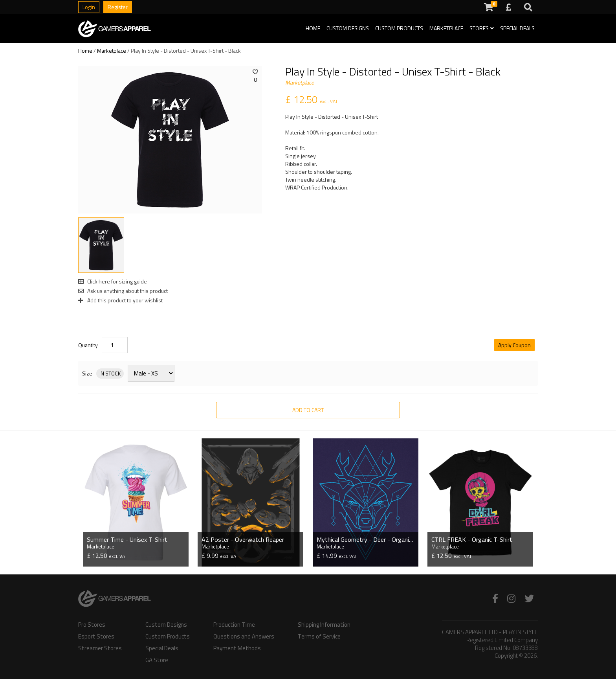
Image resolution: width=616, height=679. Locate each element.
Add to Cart (308, 410)
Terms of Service (319, 636)
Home (313, 28)
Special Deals (517, 28)
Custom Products (399, 28)
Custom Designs (348, 28)
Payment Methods (237, 648)
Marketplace (446, 28)
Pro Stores (92, 624)
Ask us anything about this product (123, 291)
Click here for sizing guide (113, 281)
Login (89, 7)
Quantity (88, 345)
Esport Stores (96, 636)
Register (118, 7)
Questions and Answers (244, 636)
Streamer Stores (100, 648)
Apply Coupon (514, 345)
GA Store (157, 659)
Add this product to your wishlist (120, 300)
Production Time (234, 624)
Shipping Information (324, 624)
